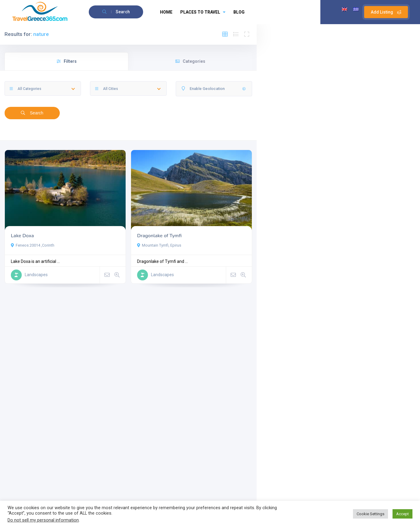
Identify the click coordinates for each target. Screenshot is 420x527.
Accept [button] (402, 514)
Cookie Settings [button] (370, 514)
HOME (166, 12)
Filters (67, 61)
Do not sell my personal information (43, 520)
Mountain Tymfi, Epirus (159, 245)
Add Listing (386, 12)
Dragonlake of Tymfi (159, 236)
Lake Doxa (22, 236)
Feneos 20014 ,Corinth (33, 245)
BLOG (239, 12)
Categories (190, 61)
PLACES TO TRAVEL (203, 12)
